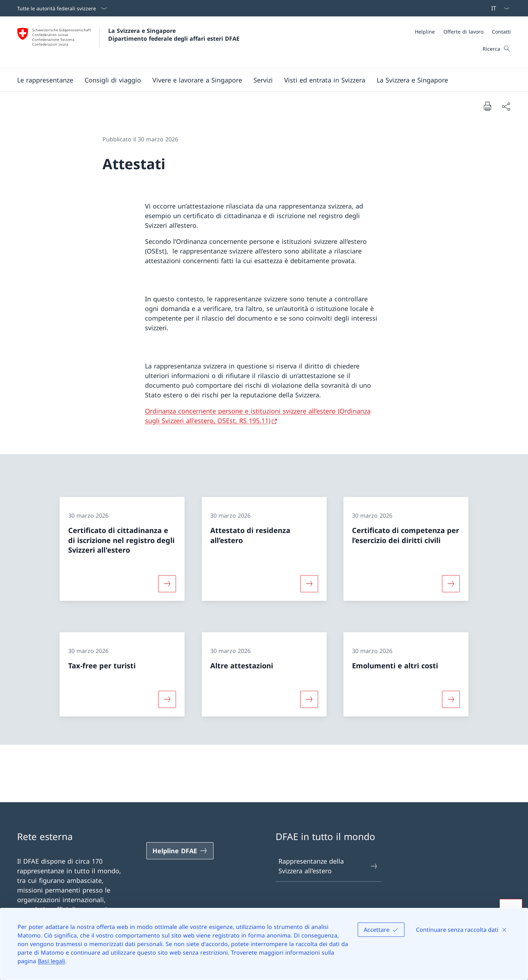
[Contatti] (501, 32)
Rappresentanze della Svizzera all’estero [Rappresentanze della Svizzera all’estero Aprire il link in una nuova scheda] (328, 866)
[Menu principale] (258, 80)
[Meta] (463, 32)
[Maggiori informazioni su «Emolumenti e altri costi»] (451, 699)
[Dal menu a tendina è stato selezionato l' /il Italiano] (498, 8)
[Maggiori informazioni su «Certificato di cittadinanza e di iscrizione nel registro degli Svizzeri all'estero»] (167, 584)
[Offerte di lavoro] (463, 32)
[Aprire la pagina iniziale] (128, 42)
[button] (45, 80)
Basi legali (51, 961)
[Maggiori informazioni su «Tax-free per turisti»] (167, 699)
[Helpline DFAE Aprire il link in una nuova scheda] (180, 851)
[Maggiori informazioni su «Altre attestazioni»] (309, 699)
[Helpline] (425, 32)
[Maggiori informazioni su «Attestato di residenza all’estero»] (309, 584)
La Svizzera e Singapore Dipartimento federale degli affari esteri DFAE (174, 35)
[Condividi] (506, 106)
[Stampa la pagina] (487, 106)
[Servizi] (263, 80)
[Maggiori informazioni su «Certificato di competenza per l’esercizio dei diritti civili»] (451, 584)
